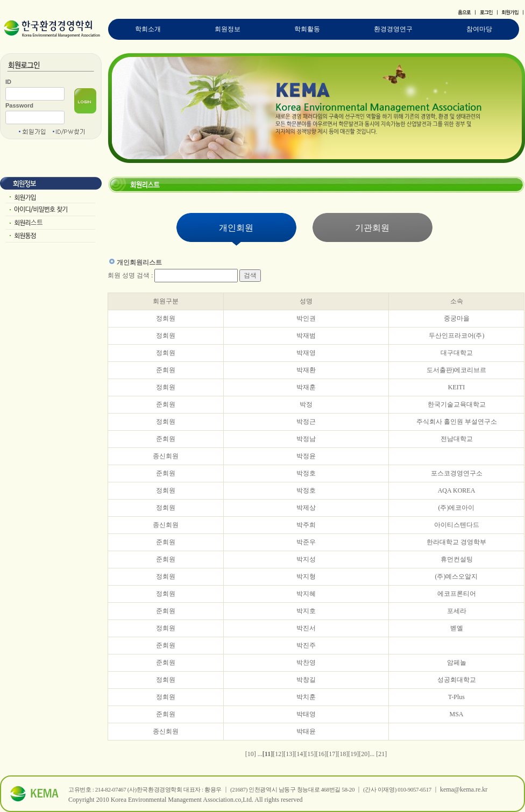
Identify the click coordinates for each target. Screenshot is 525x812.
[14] (300, 754)
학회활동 (307, 29)
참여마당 (479, 29)
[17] (332, 754)
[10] (251, 754)
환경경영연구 (393, 29)
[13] (289, 754)
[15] (310, 754)
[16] (321, 754)
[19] (353, 754)
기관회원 (372, 228)
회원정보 (228, 29)
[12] (278, 754)
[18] (343, 754)
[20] (364, 754)
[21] (381, 754)
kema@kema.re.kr (464, 789)
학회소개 (148, 29)
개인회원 (236, 228)
